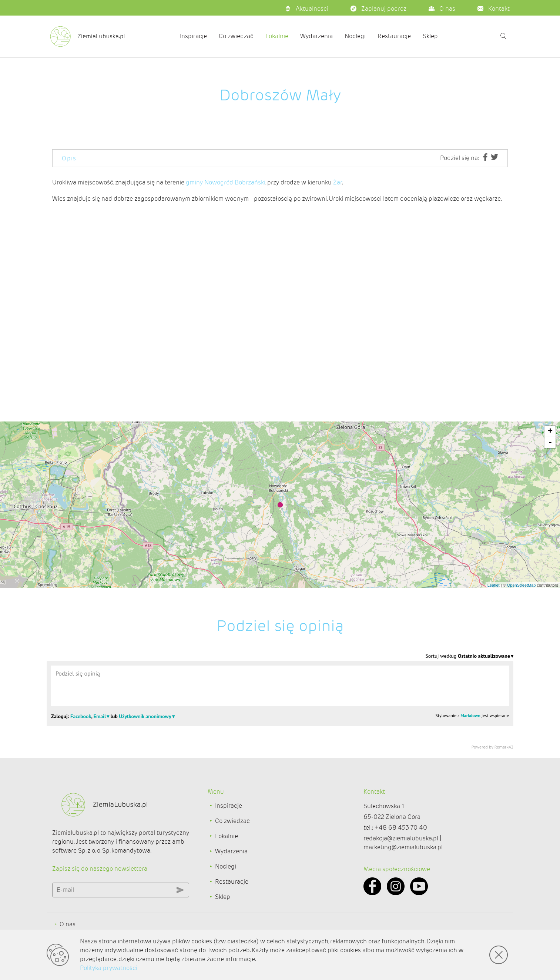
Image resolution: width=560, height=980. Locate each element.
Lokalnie (277, 36)
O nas (68, 924)
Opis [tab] (69, 158)
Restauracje (394, 36)
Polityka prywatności (109, 968)
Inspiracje (193, 36)
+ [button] (550, 431)
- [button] (550, 443)
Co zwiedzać (236, 36)
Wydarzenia (316, 36)
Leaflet (494, 585)
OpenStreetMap (522, 585)
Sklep (430, 36)
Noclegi (355, 36)
